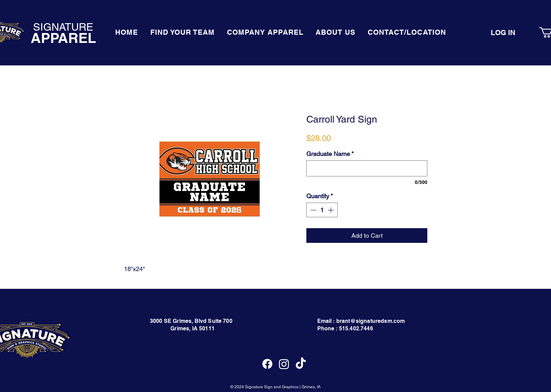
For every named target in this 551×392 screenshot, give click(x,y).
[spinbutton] (322, 210)
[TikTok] (301, 364)
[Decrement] (313, 210)
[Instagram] (284, 364)
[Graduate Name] (367, 168)
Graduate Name (330, 154)
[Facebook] (267, 364)
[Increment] (331, 210)
